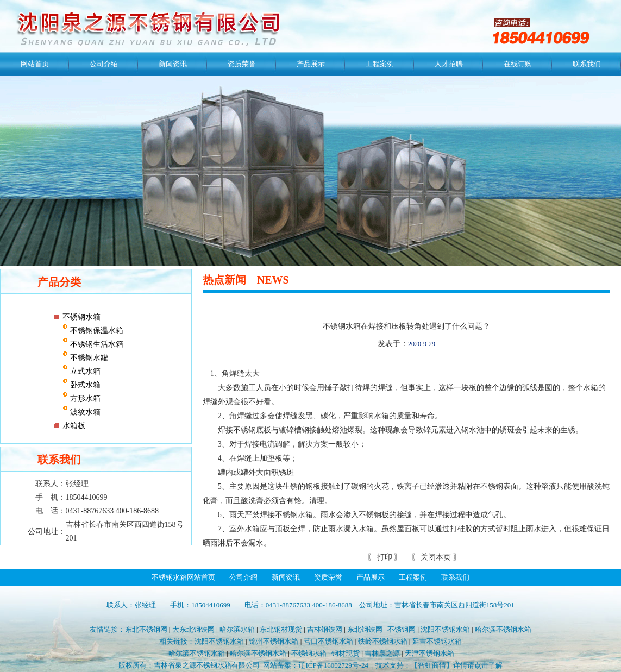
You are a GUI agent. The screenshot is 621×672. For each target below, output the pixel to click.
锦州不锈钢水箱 (274, 641)
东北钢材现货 (281, 629)
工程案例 (380, 64)
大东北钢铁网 (193, 629)
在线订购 (518, 64)
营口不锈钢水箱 (328, 641)
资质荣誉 (242, 64)
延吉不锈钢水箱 (437, 641)
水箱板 (74, 426)
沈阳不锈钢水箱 (445, 629)
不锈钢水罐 (88, 358)
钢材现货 (346, 653)
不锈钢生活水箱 (96, 344)
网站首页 (35, 64)
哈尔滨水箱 (237, 629)
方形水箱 (84, 398)
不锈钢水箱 (81, 317)
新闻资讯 (173, 64)
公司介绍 (104, 64)
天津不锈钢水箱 (429, 653)
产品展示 (311, 64)
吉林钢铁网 (325, 629)
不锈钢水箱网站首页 (183, 577)
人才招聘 (449, 64)
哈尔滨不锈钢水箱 (503, 629)
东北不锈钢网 (146, 629)
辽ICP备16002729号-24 (333, 665)
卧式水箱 (84, 385)
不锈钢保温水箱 (96, 331)
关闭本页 (436, 557)
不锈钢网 (402, 629)
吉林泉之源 (382, 653)
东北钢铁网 (365, 629)
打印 (384, 557)
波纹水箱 (84, 412)
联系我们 (587, 64)
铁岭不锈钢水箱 (383, 641)
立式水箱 (84, 371)
